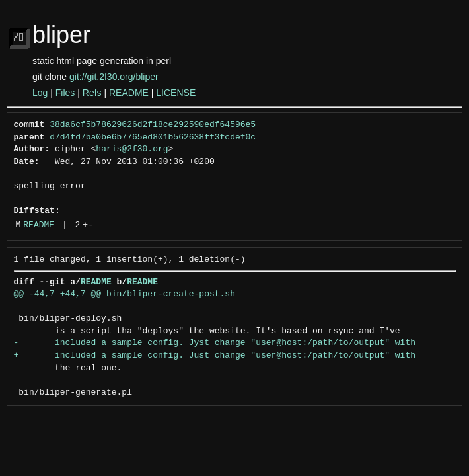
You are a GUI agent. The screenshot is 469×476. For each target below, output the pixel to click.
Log (40, 93)
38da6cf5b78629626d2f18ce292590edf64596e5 (153, 125)
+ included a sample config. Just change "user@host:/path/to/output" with (215, 356)
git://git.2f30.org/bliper (114, 77)
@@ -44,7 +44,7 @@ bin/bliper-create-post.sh (125, 294)
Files (65, 93)
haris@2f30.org (132, 149)
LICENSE (176, 93)
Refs (92, 93)
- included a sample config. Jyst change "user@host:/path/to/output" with (215, 343)
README (129, 93)
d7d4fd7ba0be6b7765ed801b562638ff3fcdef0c (153, 138)
